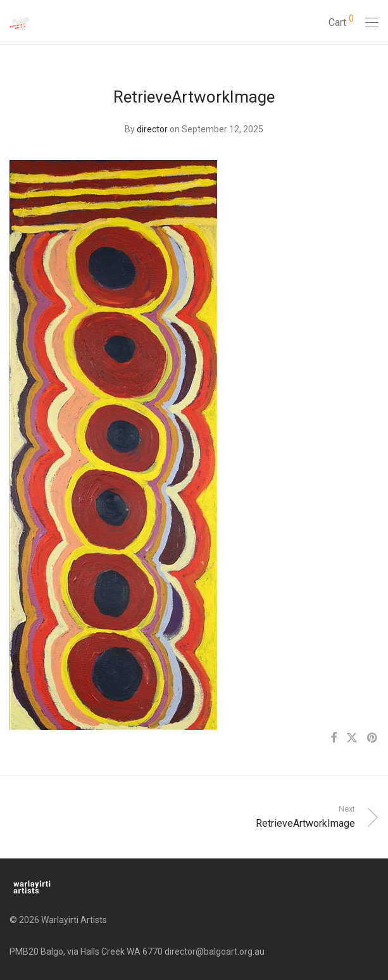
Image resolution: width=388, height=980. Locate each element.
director (152, 129)
